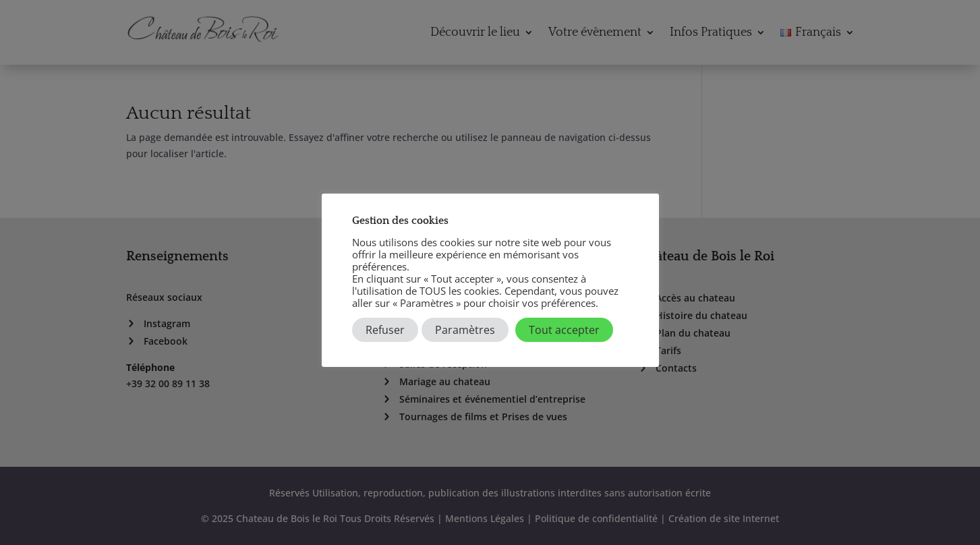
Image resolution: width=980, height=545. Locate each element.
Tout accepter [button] (564, 330)
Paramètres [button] (465, 330)
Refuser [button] (385, 330)
